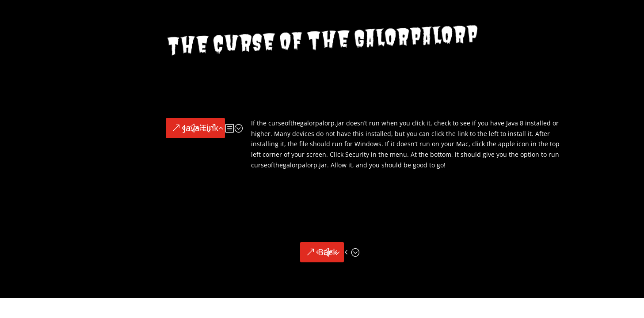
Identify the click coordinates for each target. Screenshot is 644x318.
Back (328, 252)
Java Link (201, 128)
